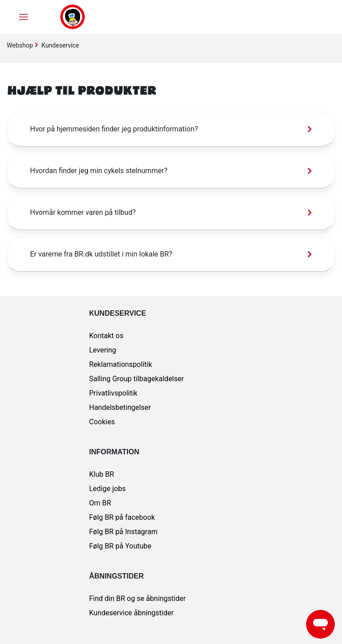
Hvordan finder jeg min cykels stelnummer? (99, 171)
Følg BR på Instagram (123, 532)
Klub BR (102, 474)
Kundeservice (60, 45)
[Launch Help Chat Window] (320, 624)
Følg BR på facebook (122, 517)
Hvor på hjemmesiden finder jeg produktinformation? (114, 129)
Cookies (102, 422)
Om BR (100, 503)
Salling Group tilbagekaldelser (137, 379)
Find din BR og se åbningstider (138, 598)
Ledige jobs (108, 489)
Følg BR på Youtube (121, 546)
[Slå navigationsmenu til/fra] (24, 17)
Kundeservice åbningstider (132, 613)
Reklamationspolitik (121, 364)
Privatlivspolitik (114, 393)
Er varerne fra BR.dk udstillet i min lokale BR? (101, 254)
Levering (103, 350)
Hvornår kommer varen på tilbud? (83, 212)
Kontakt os (106, 336)
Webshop (20, 45)
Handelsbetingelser (120, 407)
